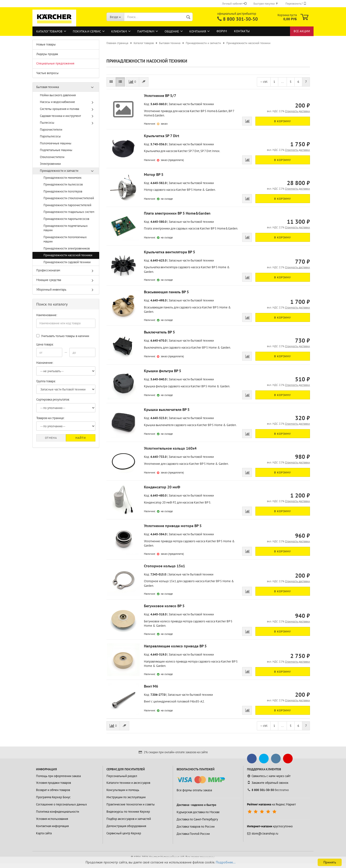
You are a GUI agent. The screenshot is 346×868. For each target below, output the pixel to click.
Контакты (242, 31)
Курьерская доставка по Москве (198, 812)
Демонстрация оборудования (126, 826)
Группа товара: (46, 381)
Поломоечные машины (56, 143)
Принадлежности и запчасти (59, 171)
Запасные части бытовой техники (191, 104)
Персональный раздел (122, 776)
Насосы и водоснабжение (57, 102)
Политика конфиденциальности (58, 812)
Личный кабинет (234, 3)
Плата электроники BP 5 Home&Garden (177, 213)
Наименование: (47, 315)
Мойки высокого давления (58, 95)
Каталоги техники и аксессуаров (128, 783)
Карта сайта (44, 833)
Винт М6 (151, 686)
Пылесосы (47, 123)
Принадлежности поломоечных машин (65, 239)
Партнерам (146, 31)
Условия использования (52, 819)
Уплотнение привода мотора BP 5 (173, 526)
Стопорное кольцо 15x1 (164, 566)
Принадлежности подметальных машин (66, 228)
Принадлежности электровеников (67, 248)
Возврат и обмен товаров (53, 790)
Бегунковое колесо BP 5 (164, 606)
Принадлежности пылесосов (63, 184)
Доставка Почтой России (193, 834)
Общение (172, 31)
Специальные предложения (55, 63)
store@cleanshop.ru (263, 833)
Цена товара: (45, 344)
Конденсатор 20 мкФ (162, 487)
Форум (222, 31)
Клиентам (119, 31)
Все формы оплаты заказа (194, 790)
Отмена (51, 438)
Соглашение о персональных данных (62, 804)
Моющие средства (49, 280)
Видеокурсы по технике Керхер (128, 812)
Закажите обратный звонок (268, 783)
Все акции (302, 31)
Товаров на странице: (50, 418)
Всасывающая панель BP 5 (166, 292)
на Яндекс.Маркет (271, 804)
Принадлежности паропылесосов (66, 219)
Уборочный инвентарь (51, 290)
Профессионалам (48, 270)
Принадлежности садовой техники (67, 262)
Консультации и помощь (123, 790)
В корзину (283, 121)
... (282, 82)
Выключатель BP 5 (159, 332)
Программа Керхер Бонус (53, 797)
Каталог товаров (49, 31)
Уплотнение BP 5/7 (160, 96)
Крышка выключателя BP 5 (167, 409)
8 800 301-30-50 (240, 19)
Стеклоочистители (52, 157)
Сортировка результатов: (53, 399)
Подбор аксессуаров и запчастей (129, 819)
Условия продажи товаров (53, 783)
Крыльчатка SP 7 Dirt (162, 136)
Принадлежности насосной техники (68, 255)
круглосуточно (270, 826)
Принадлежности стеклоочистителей (69, 198)
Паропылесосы (50, 136)
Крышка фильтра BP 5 (163, 371)
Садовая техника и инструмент (60, 116)
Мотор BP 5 (154, 174)
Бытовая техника (48, 87)
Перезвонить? (296, 3)
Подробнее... (226, 862)
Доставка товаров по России (196, 827)
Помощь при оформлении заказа (58, 776)
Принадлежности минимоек (62, 178)
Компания (198, 31)
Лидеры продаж (47, 54)
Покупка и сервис (87, 31)
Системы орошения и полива (59, 109)
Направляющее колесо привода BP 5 (175, 646)
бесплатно (268, 790)
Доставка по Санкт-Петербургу (197, 819)
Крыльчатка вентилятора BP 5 (170, 252)
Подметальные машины (56, 150)
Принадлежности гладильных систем (69, 212)
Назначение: (45, 363)
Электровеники (50, 164)
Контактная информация (52, 826)
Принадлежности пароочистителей (67, 205)
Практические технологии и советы (131, 804)
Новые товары (46, 44)
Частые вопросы (47, 73)
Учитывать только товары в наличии (63, 336)
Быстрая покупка (266, 3)
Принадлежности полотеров (63, 191)
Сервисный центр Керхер (124, 833)
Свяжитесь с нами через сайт (269, 776)
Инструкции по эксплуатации (126, 797)
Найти (81, 438)
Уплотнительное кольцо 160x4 (170, 448)
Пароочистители (51, 130)
